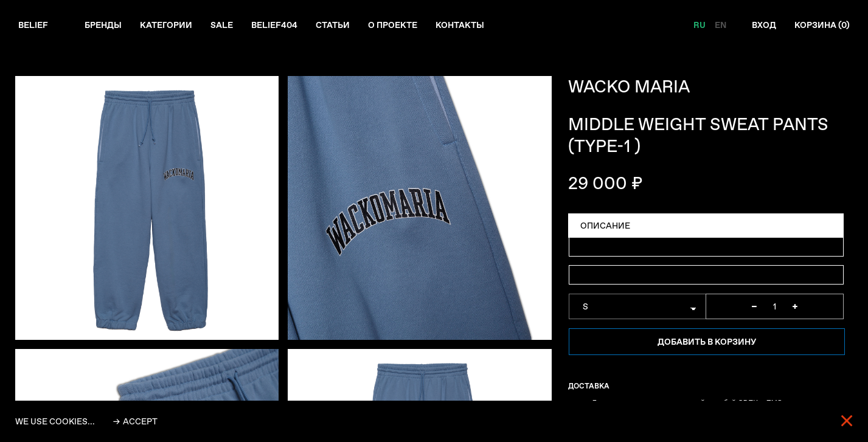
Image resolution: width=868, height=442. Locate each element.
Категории (166, 25)
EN (720, 25)
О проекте (393, 25)
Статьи (333, 25)
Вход (764, 25)
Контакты (460, 25)
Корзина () (822, 25)
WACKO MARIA (629, 87)
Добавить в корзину (707, 342)
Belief (33, 25)
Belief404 (274, 25)
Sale (222, 25)
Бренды (103, 25)
